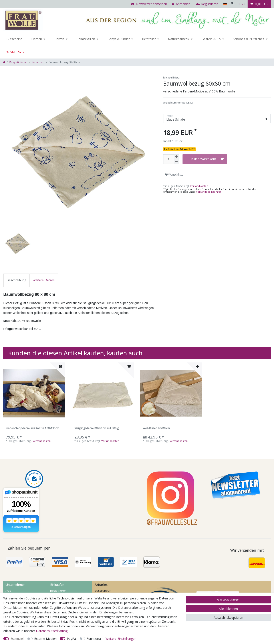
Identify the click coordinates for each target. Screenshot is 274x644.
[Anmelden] (179, 4)
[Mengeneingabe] (169, 159)
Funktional (94, 639)
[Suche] (232, 4)
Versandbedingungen (209, 192)
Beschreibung (16, 280)
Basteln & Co (211, 39)
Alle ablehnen (228, 609)
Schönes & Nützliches (249, 39)
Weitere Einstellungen (121, 639)
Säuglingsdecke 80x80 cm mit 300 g (96, 428)
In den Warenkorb (207, 159)
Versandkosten (199, 186)
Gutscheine (14, 39)
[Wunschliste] (242, 4)
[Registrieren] (205, 4)
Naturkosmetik (179, 39)
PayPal (72, 639)
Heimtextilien (86, 39)
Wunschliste (174, 175)
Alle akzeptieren (228, 600)
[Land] (223, 4)
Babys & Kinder (119, 39)
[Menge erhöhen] (177, 157)
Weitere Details (44, 280)
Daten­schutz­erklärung (52, 631)
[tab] (16, 280)
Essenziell (17, 639)
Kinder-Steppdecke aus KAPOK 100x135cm (33, 428)
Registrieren (58, 591)
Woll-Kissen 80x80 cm (156, 428)
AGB (8, 591)
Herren (59, 39)
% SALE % (14, 52)
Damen (37, 39)
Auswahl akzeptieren (228, 618)
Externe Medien (45, 639)
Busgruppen (103, 591)
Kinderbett (38, 62)
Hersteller (149, 39)
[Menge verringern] (177, 161)
